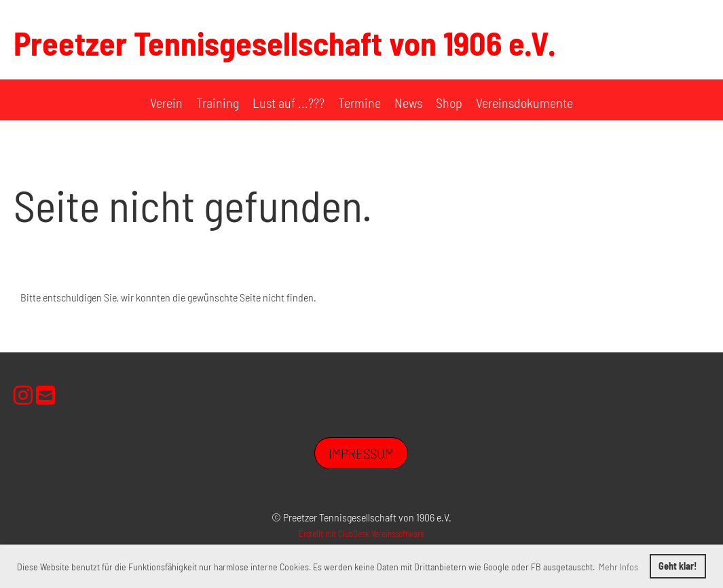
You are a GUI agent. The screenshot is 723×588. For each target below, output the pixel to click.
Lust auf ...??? (289, 103)
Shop (449, 103)
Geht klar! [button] (678, 566)
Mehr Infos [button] (618, 567)
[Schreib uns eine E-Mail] (45, 394)
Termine (359, 103)
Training (218, 103)
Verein (166, 103)
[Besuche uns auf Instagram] (23, 394)
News (408, 103)
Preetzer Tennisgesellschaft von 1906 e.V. (285, 43)
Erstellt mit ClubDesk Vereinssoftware (361, 534)
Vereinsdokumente (524, 103)
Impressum (361, 453)
